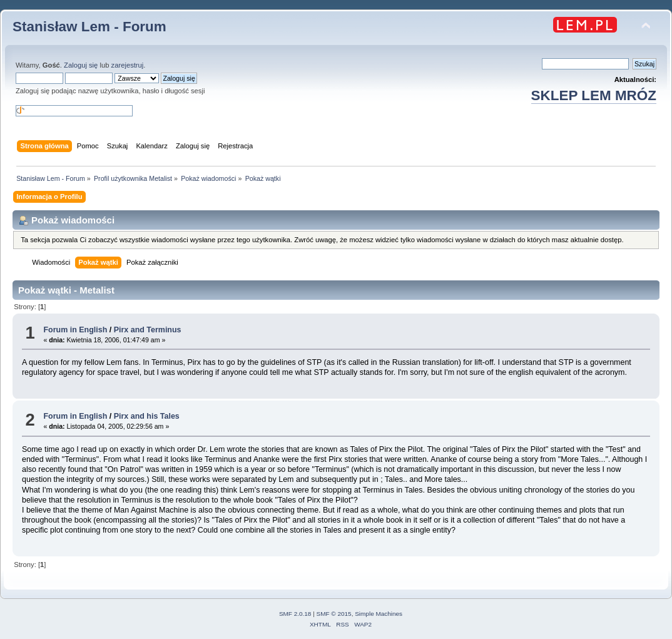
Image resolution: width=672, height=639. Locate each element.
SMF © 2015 (334, 614)
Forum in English (75, 330)
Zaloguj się (81, 65)
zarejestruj (128, 65)
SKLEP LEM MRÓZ (594, 95)
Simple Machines (379, 614)
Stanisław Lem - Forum (89, 27)
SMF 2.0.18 (295, 614)
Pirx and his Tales (147, 416)
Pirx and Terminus (148, 330)
